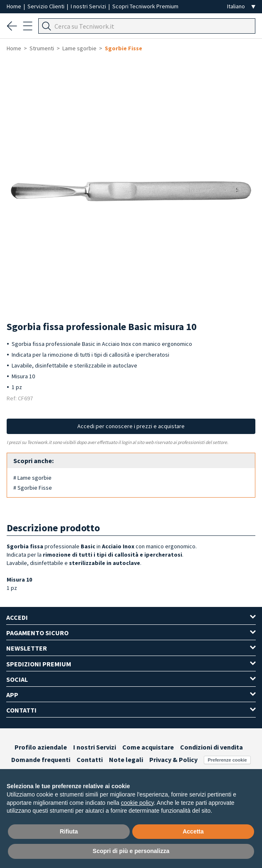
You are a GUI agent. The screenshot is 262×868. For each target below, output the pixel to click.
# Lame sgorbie (32, 478)
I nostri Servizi (89, 6)
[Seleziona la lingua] (241, 6)
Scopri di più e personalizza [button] (131, 851)
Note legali (126, 759)
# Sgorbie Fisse (33, 488)
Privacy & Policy (173, 759)
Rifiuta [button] (69, 831)
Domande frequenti (41, 759)
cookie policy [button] (137, 803)
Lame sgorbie (79, 48)
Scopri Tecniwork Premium (145, 6)
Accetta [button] (193, 831)
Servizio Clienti (47, 6)
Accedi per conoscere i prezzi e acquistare (131, 426)
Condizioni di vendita (211, 747)
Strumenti (42, 48)
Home (15, 6)
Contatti (90, 759)
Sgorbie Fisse (124, 48)
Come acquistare (148, 747)
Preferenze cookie (227, 760)
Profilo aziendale (41, 747)
